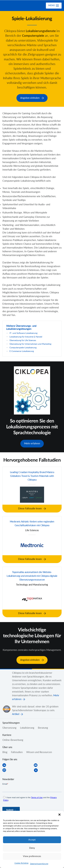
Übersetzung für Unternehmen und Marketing (30, 344)
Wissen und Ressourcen (39, 751)
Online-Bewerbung (13, 739)
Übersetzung (9, 727)
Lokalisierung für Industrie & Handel (26, 336)
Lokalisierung (27, 727)
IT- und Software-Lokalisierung (23, 333)
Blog (5, 751)
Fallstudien (17, 751)
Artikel (16, 713)
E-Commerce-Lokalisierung (22, 351)
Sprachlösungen (11, 722)
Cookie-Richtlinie (22, 863)
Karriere (7, 734)
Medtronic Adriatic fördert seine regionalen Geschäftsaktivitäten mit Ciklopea (32, 523)
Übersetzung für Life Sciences (23, 340)
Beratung (43, 727)
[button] (59, 815)
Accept (32, 840)
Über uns (7, 746)
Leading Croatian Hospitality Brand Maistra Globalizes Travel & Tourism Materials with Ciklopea (32, 475)
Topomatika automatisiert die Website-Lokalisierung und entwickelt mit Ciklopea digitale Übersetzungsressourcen (32, 575)
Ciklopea (15, 6)
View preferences (32, 856)
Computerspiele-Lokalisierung (23, 347)
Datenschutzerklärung (39, 864)
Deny (32, 848)
